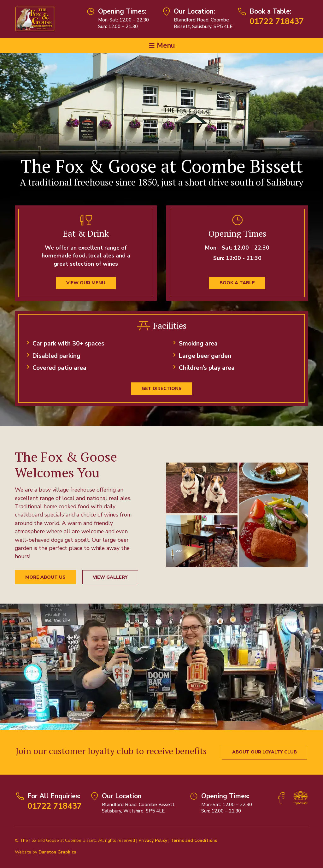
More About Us (45, 577)
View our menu (86, 283)
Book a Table (237, 283)
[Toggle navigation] (162, 46)
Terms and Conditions (194, 840)
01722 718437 (277, 21)
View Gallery (110, 577)
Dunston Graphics (57, 852)
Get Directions (162, 388)
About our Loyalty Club (264, 752)
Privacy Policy (153, 840)
